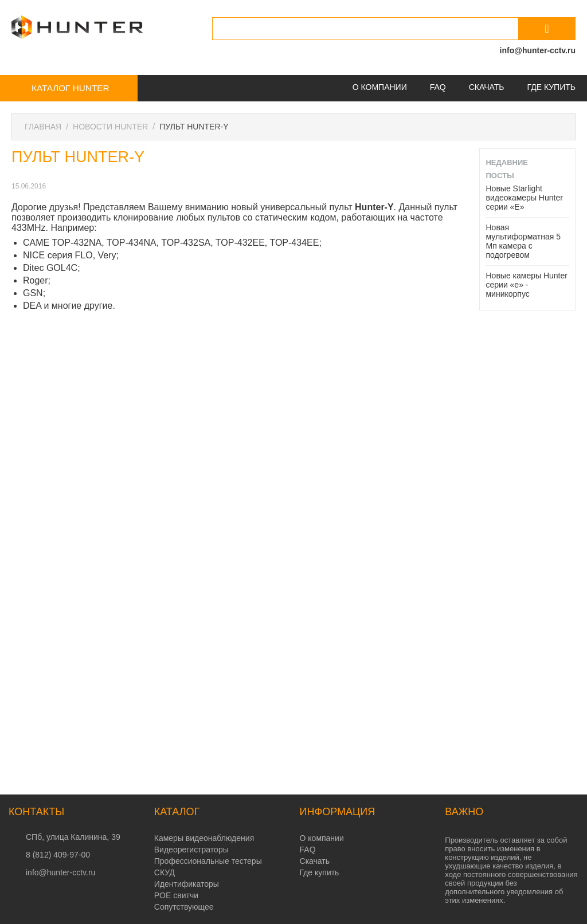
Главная (43, 127)
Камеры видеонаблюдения (204, 838)
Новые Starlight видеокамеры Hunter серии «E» (524, 198)
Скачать (487, 87)
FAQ (438, 87)
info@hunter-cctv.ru (538, 50)
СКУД (165, 872)
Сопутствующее (184, 907)
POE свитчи (176, 895)
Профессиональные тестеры (208, 861)
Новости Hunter (110, 127)
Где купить (551, 87)
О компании (380, 87)
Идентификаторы (187, 884)
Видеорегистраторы (191, 850)
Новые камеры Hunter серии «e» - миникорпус (526, 285)
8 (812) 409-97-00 (58, 855)
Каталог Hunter (70, 88)
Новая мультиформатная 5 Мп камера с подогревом (523, 241)
